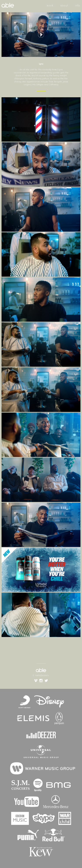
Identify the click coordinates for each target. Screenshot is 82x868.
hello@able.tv (42, 676)
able (41, 670)
